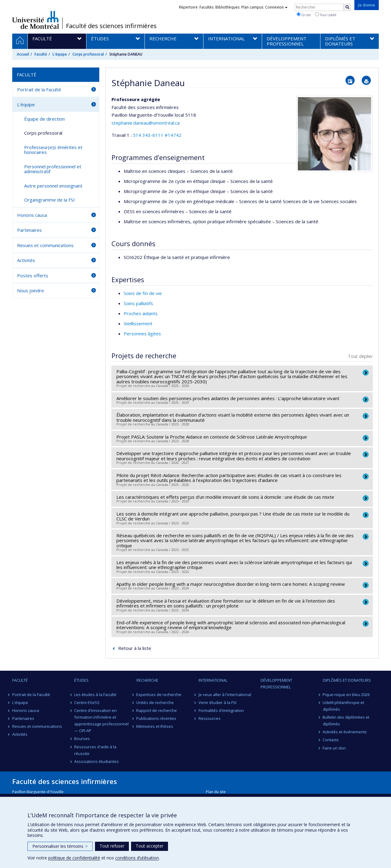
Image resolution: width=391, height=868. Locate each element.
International (213, 680)
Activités (26, 260)
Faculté (41, 54)
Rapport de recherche (157, 710)
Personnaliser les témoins (60, 846)
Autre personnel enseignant (53, 186)
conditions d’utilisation (137, 858)
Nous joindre (31, 290)
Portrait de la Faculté (39, 89)
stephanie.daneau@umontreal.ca (146, 123)
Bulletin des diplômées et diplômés (346, 720)
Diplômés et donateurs (347, 680)
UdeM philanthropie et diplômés (344, 706)
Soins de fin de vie (143, 293)
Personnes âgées (142, 334)
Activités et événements (345, 732)
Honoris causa (32, 215)
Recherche (147, 680)
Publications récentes (157, 718)
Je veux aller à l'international (225, 695)
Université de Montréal (36, 20)
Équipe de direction (44, 119)
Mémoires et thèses (155, 726)
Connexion (276, 7)
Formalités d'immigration (221, 710)
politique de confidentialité (74, 858)
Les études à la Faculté (95, 695)
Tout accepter (150, 846)
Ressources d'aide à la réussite (95, 750)
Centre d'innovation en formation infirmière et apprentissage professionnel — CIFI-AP (101, 720)
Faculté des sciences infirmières (111, 26)
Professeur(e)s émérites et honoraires (53, 150)
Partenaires (29, 230)
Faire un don (334, 748)
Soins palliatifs (138, 303)
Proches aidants (141, 313)
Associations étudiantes (97, 761)
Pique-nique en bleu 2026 (346, 695)
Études (81, 680)
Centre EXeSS (87, 702)
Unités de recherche (155, 702)
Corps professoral (88, 54)
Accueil (23, 54)
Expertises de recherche (159, 695)
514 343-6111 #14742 (157, 135)
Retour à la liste (135, 648)
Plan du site (216, 792)
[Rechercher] (347, 7)
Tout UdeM (326, 15)
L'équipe (60, 54)
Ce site (304, 15)
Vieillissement (138, 323)
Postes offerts (33, 275)
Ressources (210, 718)
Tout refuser (112, 846)
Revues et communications (45, 245)
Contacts (331, 740)
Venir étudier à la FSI (217, 702)
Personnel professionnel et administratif (53, 169)
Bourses (82, 739)
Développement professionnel (276, 684)
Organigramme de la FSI (49, 200)
